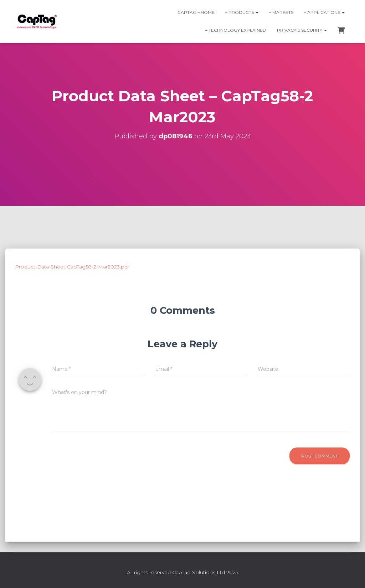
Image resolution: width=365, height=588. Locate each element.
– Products (242, 12)
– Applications (324, 12)
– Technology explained (236, 30)
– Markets (281, 12)
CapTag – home (196, 12)
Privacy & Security (302, 30)
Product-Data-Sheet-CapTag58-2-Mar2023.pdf (72, 267)
